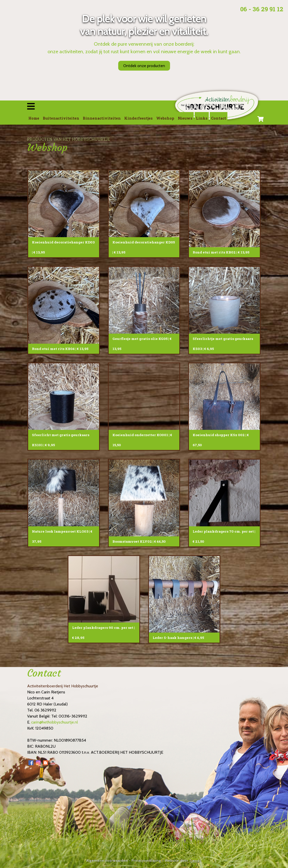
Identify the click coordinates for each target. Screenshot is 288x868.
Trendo (195, 860)
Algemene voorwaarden (107, 860)
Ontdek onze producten (144, 66)
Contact (219, 118)
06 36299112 (45, 710)
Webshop (165, 118)
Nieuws (185, 118)
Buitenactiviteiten (61, 118)
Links (202, 118)
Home (34, 118)
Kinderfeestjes (138, 118)
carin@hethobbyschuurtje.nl (55, 722)
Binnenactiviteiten (102, 118)
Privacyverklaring (146, 860)
